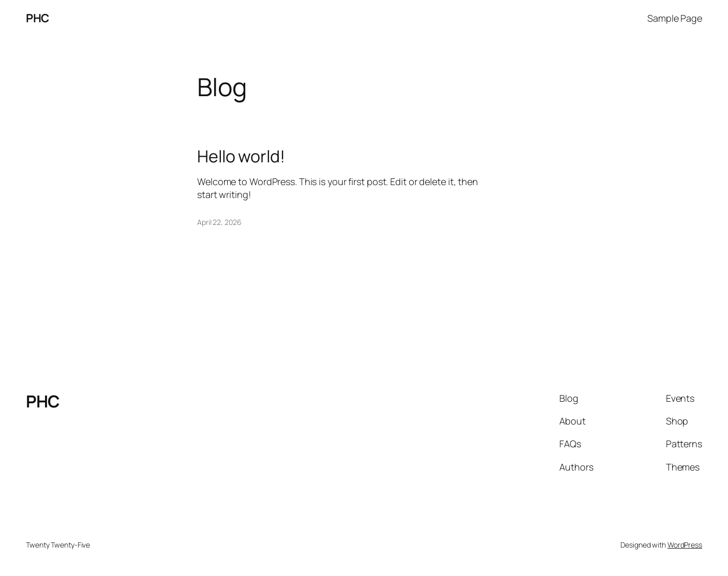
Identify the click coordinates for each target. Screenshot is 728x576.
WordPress (685, 545)
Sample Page (675, 18)
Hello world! (241, 156)
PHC (38, 18)
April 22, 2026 (219, 222)
